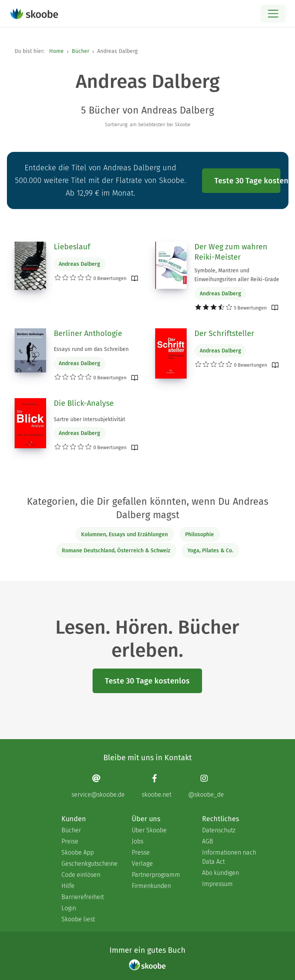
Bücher (80, 51)
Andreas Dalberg (80, 264)
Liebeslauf (72, 247)
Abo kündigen (220, 873)
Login (69, 908)
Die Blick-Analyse (84, 403)
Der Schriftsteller (224, 333)
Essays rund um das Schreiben (91, 349)
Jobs (138, 841)
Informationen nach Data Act (229, 857)
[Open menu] (273, 14)
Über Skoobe (149, 830)
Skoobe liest (78, 919)
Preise (70, 841)
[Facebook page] (157, 786)
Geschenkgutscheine (89, 864)
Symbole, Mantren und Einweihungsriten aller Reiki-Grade (237, 275)
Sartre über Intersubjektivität (89, 419)
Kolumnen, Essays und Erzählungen (124, 534)
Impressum (217, 884)
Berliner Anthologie (88, 333)
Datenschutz (219, 830)
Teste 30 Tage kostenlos (247, 181)
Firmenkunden (151, 886)
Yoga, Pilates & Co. (210, 551)
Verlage (142, 864)
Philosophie (200, 534)
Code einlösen (81, 875)
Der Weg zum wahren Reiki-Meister (231, 252)
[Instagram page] (206, 786)
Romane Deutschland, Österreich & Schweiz (116, 551)
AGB (208, 841)
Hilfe (68, 886)
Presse (141, 852)
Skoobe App (78, 852)
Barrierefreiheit (83, 897)
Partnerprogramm (156, 875)
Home (56, 51)
